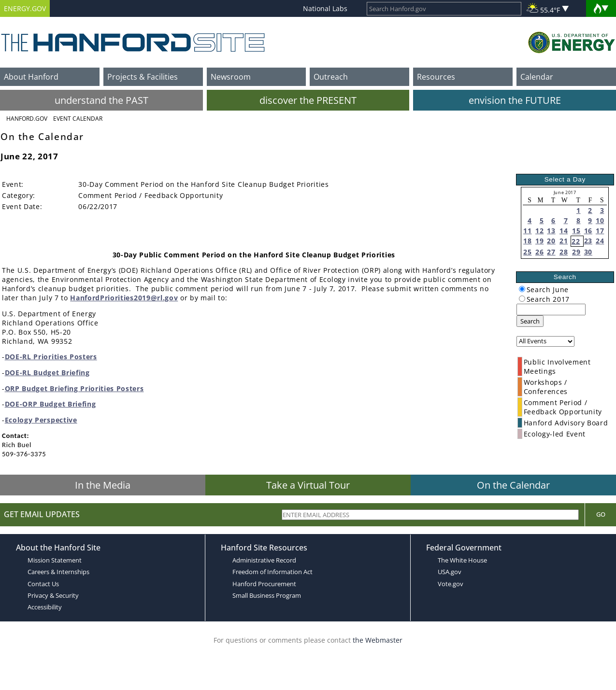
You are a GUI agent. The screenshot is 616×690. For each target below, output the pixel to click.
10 (600, 220)
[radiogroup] (522, 289)
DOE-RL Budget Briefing (47, 373)
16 (588, 231)
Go (601, 514)
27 (551, 252)
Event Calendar (78, 119)
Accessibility (45, 607)
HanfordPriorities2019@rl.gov (124, 298)
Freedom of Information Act (272, 572)
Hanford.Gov (27, 119)
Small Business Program (267, 595)
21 (564, 241)
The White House (462, 560)
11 (527, 231)
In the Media (103, 485)
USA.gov (450, 572)
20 (551, 241)
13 (551, 231)
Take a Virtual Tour (308, 485)
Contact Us (43, 584)
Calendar (537, 77)
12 (539, 231)
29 (576, 252)
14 (564, 231)
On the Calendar (513, 485)
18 (527, 241)
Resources (436, 77)
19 (539, 241)
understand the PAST (101, 100)
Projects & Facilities (143, 77)
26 (539, 252)
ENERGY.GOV (25, 8)
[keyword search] (551, 310)
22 (576, 241)
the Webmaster (378, 640)
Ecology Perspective (41, 420)
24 (600, 241)
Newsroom (231, 77)
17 (600, 231)
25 (527, 252)
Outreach (331, 77)
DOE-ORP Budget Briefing (50, 404)
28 (564, 252)
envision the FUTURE (515, 100)
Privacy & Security (53, 595)
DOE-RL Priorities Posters (51, 357)
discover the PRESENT (308, 100)
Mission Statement (55, 560)
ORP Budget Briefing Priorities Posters (74, 388)
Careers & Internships (58, 572)
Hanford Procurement (264, 584)
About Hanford (31, 77)
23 (588, 241)
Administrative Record (264, 560)
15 (576, 231)
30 (588, 252)
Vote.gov (451, 584)
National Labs (325, 8)
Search (530, 321)
